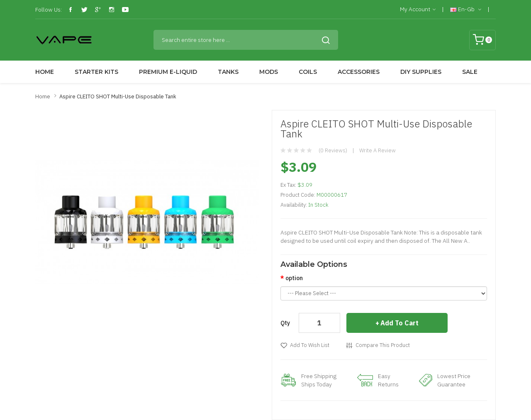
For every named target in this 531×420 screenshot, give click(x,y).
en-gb (466, 10)
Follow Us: (49, 10)
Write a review (378, 150)
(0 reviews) (333, 150)
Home (43, 96)
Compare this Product (383, 345)
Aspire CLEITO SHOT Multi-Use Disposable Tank (118, 96)
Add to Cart (399, 323)
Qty (285, 323)
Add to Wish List (310, 345)
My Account (418, 10)
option (294, 278)
